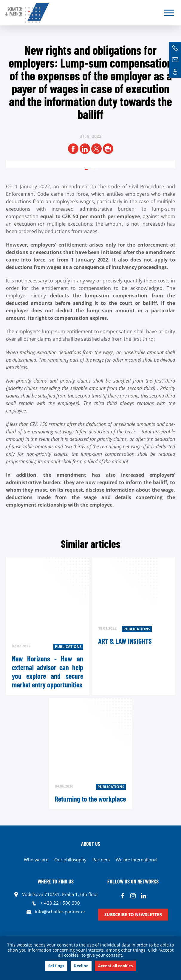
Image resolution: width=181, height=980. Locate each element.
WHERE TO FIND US (56, 881)
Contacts (175, 72)
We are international (137, 860)
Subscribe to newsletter (133, 914)
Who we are (36, 860)
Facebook (123, 896)
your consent (60, 945)
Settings (56, 966)
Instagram (133, 896)
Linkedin (144, 896)
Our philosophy (70, 860)
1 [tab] (94, 168)
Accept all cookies (115, 966)
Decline (81, 966)
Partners (101, 860)
